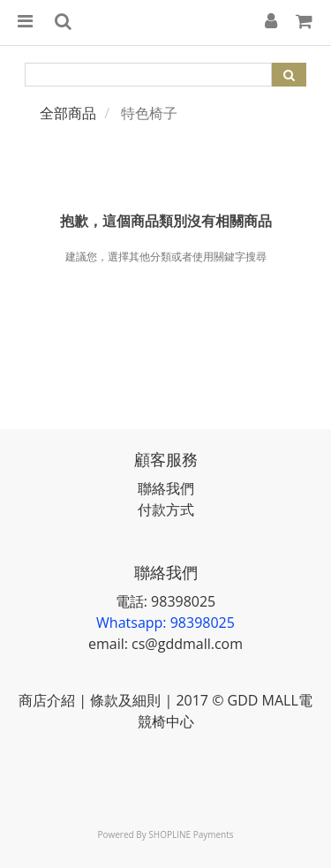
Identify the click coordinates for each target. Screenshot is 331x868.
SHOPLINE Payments (191, 834)
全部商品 (68, 113)
